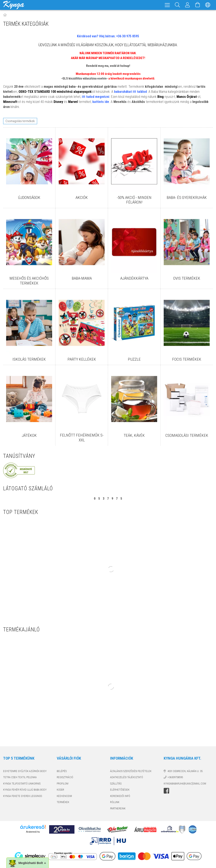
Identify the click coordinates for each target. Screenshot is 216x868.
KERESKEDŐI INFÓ (120, 796)
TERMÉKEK (63, 802)
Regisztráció (65, 777)
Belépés (62, 771)
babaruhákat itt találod (130, 92)
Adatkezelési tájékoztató (127, 777)
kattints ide (101, 102)
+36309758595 (175, 777)
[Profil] (188, 5)
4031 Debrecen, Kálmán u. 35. (185, 771)
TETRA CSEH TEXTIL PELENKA (20, 777)
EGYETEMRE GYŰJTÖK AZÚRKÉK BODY (25, 771)
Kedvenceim (64, 796)
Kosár (60, 790)
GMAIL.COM (199, 784)
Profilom (63, 784)
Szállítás (116, 784)
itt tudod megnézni (96, 97)
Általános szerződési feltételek (131, 771)
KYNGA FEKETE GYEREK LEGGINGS (23, 796)
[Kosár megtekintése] (198, 5)
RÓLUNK (115, 802)
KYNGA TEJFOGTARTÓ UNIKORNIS (22, 784)
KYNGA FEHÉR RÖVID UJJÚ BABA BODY (25, 790)
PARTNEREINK (118, 808)
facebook (166, 791)
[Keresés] (177, 5)
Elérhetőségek (120, 790)
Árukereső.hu (33, 832)
